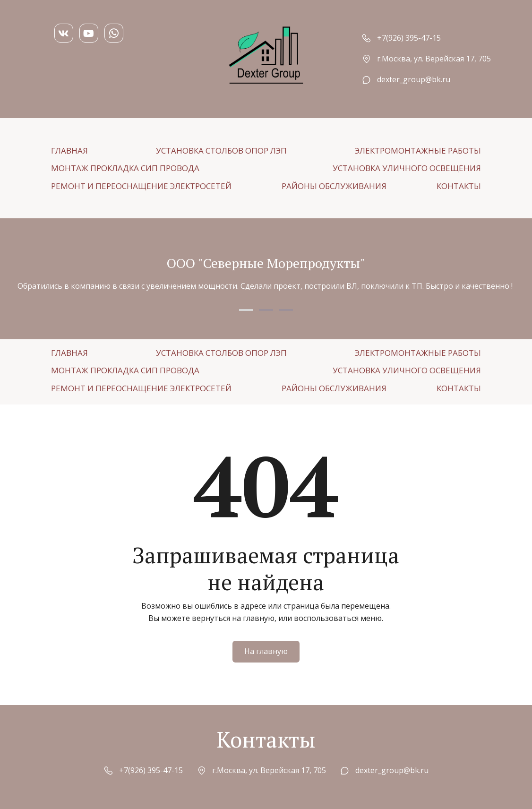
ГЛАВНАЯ (69, 151)
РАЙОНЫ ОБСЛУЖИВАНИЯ (334, 186)
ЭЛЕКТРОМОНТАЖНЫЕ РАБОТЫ (418, 151)
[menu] (266, 168)
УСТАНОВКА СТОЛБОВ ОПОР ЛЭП (221, 151)
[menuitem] (69, 151)
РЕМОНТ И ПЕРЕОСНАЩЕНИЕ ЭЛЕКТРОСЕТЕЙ (141, 186)
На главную (266, 651)
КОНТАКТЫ (459, 186)
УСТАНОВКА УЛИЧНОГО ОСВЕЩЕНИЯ (407, 168)
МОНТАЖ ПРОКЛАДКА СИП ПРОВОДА (125, 168)
